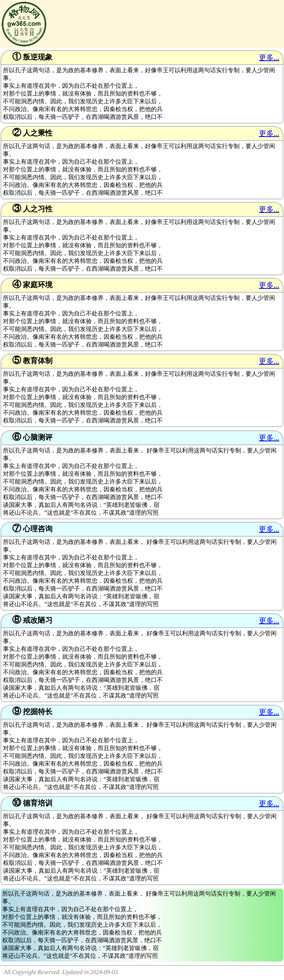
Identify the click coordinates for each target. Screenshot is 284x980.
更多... (269, 57)
